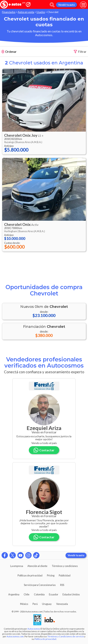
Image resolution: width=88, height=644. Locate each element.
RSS (62, 585)
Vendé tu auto (66, 5)
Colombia (39, 594)
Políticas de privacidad (30, 575)
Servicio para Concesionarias (40, 585)
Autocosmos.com (15, 636)
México (24, 604)
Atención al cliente (37, 566)
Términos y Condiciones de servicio (66, 636)
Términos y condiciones (65, 566)
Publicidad (65, 575)
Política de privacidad (45, 639)
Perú (35, 604)
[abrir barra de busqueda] (52, 5)
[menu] (83, 5)
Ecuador (54, 594)
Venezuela (62, 604)
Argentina (14, 594)
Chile (27, 594)
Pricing (51, 575)
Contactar (44, 450)
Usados (41, 12)
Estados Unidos (71, 594)
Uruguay (47, 604)
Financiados (9, 12)
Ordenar (9, 52)
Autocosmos (34, 629)
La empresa (17, 566)
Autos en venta (26, 12)
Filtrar (80, 52)
